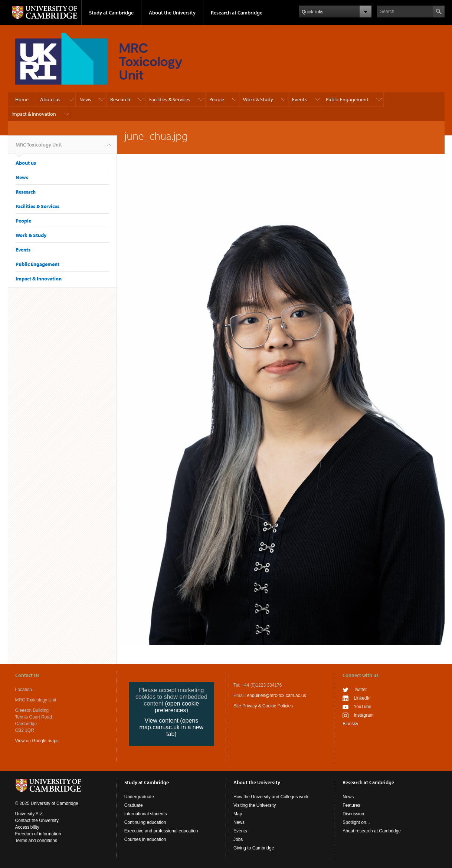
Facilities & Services (170, 99)
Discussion (353, 814)
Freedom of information (38, 834)
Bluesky (350, 724)
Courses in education (145, 839)
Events (299, 99)
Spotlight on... (356, 822)
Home (22, 99)
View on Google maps (37, 741)
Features (351, 805)
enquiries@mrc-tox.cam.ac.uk (277, 696)
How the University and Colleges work (271, 797)
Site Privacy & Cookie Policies (263, 706)
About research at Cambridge (372, 831)
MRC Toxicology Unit (39, 148)
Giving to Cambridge (254, 848)
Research (120, 99)
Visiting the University (255, 805)
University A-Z (29, 814)
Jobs (238, 839)
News (85, 99)
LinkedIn (362, 698)
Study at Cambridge (111, 13)
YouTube (362, 707)
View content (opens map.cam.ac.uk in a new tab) (172, 727)
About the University (172, 13)
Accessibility (27, 827)
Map (238, 814)
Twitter (360, 690)
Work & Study (258, 99)
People (217, 99)
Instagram (363, 715)
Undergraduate (139, 797)
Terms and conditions (36, 841)
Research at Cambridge (237, 13)
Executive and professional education (161, 831)
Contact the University (37, 821)
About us (50, 99)
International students (146, 814)
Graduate (134, 805)
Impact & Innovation (34, 114)
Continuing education (145, 822)
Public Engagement (347, 99)
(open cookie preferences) (177, 707)
